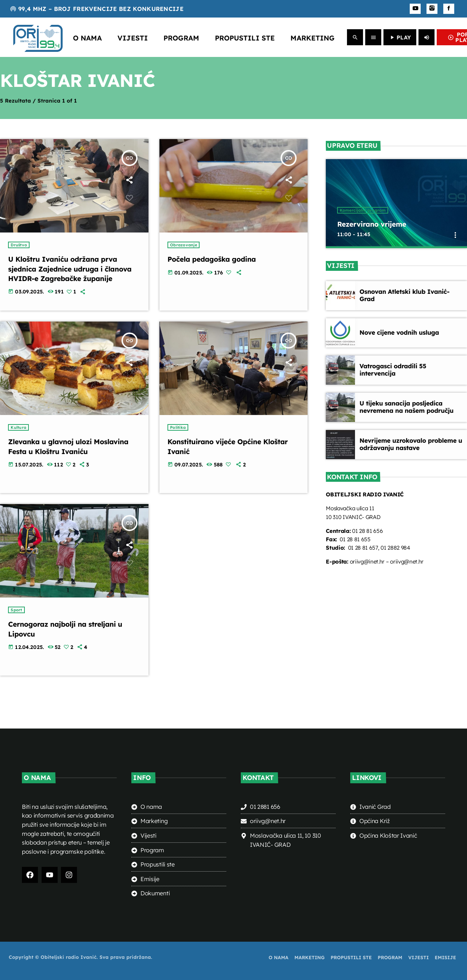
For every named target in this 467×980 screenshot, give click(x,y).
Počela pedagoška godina (216, 259)
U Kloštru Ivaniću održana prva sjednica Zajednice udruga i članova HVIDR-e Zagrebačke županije (68, 274)
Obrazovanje (184, 245)
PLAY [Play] (400, 37)
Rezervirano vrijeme (375, 225)
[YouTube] (415, 9)
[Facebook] (449, 9)
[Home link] (38, 37)
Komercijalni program (363, 211)
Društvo (19, 245)
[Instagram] (432, 9)
